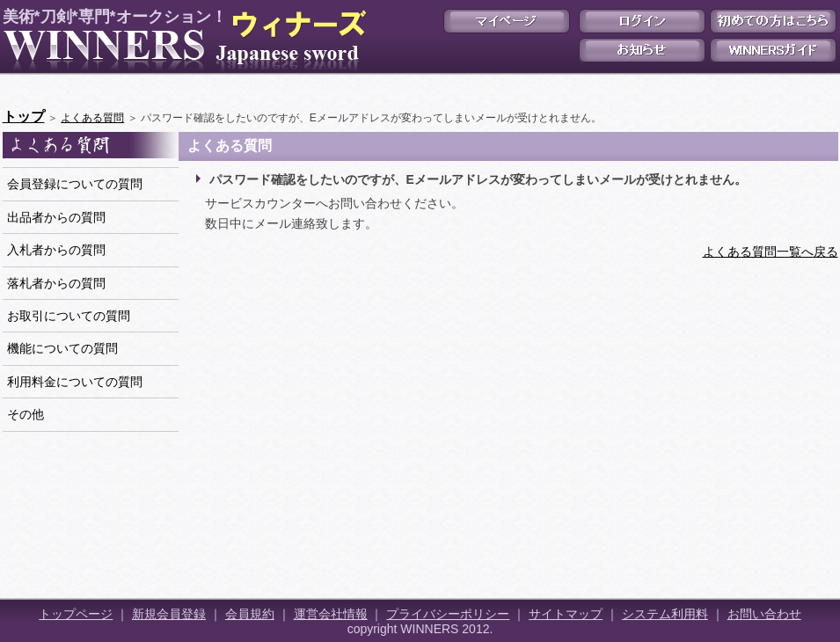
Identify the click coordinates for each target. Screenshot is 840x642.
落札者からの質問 (56, 283)
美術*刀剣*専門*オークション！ (181, 40)
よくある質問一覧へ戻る (771, 252)
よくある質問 (92, 118)
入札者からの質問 (56, 250)
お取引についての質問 (69, 316)
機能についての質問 (62, 348)
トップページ (76, 614)
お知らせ (642, 50)
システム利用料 (665, 614)
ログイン (642, 21)
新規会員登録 (169, 614)
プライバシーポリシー (448, 614)
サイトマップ (566, 614)
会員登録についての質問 (75, 184)
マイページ (507, 21)
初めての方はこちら (773, 21)
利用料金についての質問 (75, 382)
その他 (26, 414)
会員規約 (250, 614)
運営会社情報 (331, 614)
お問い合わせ (764, 614)
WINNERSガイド (773, 50)
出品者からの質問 (56, 217)
